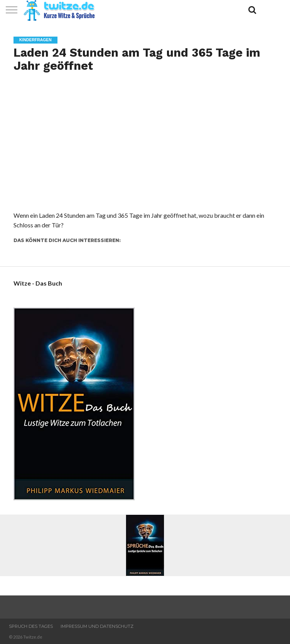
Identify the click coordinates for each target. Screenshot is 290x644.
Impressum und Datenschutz (97, 626)
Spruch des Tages (31, 626)
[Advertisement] (145, 153)
